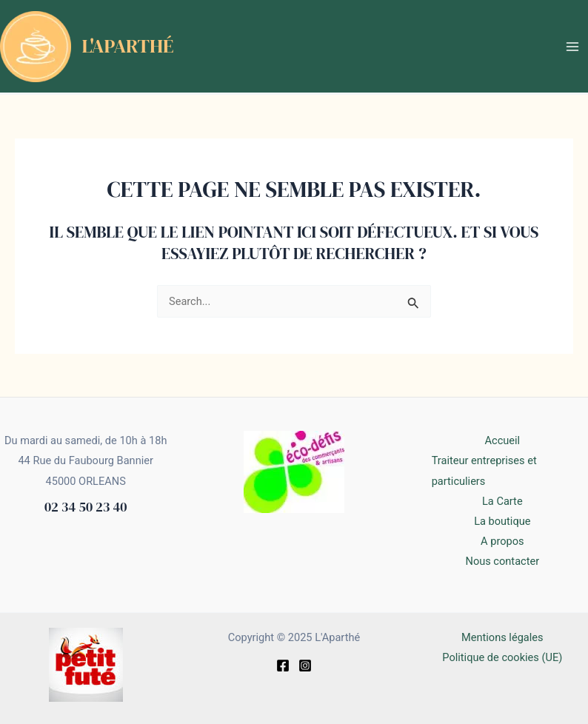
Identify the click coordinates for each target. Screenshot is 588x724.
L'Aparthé (128, 46)
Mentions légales (502, 637)
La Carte (502, 501)
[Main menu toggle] (572, 47)
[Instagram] (305, 666)
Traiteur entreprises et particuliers (484, 470)
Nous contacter (502, 561)
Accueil (503, 440)
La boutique (502, 521)
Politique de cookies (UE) (502, 657)
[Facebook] (283, 666)
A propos (502, 541)
